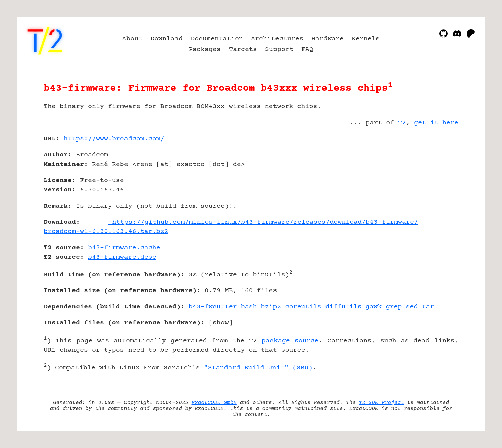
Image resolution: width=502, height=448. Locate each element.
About (132, 39)
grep (394, 307)
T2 (402, 123)
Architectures (277, 39)
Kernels (366, 39)
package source (290, 341)
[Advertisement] (438, 178)
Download (166, 39)
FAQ (307, 50)
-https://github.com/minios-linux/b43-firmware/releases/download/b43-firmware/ (263, 222)
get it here (436, 123)
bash (249, 307)
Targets (243, 50)
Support (279, 50)
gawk (373, 307)
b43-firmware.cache (124, 248)
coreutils (303, 307)
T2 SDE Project (381, 403)
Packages (205, 50)
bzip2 (271, 307)
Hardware (328, 39)
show (221, 323)
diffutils (344, 307)
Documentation (217, 39)
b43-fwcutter (213, 307)
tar (428, 307)
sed (412, 307)
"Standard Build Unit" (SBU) (258, 368)
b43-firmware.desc (122, 257)
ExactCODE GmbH (214, 403)
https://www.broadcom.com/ (114, 139)
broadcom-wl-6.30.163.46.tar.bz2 (106, 232)
